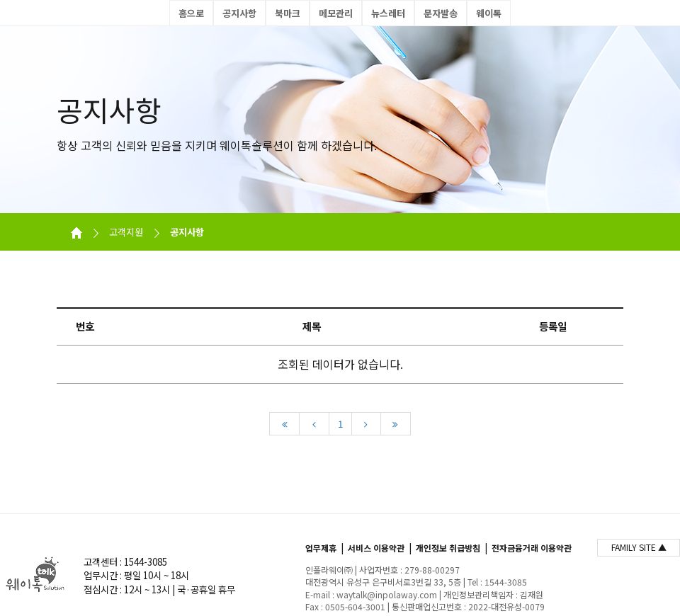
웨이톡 (489, 13)
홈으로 (191, 13)
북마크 (288, 13)
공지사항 (239, 13)
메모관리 (336, 13)
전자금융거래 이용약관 (532, 548)
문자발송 (441, 13)
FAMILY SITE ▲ (639, 547)
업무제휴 (321, 548)
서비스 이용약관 (376, 548)
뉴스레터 (388, 13)
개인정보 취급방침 (448, 548)
